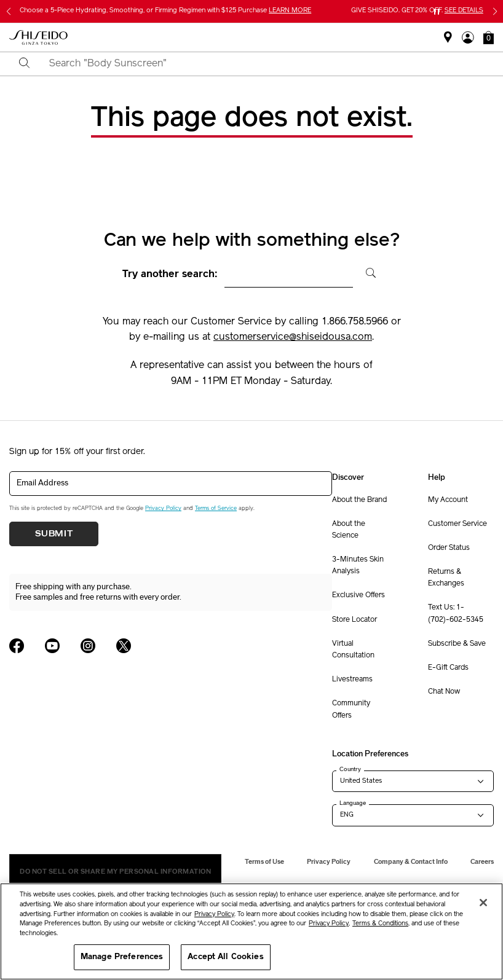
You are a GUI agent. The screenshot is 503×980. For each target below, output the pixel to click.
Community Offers (351, 709)
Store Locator (354, 620)
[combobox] (262, 64)
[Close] (483, 903)
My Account (448, 500)
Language (353, 803)
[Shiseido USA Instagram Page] (88, 646)
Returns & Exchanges (446, 578)
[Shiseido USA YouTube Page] (52, 646)
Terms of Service (216, 508)
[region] (251, 931)
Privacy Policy (163, 508)
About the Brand (359, 500)
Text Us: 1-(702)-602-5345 (456, 613)
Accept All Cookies (225, 957)
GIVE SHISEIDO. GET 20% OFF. (417, 11)
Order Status (449, 548)
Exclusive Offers (358, 595)
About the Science (349, 530)
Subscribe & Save (457, 644)
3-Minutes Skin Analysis (358, 566)
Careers (482, 862)
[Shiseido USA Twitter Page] (124, 646)
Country (350, 769)
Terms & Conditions (380, 924)
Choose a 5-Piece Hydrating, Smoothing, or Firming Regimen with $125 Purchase (165, 11)
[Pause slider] (437, 12)
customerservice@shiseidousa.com (293, 337)
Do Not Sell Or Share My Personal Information (115, 872)
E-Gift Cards (448, 668)
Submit (54, 534)
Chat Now (444, 692)
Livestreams (352, 680)
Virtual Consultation (353, 650)
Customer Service (457, 524)
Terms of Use (264, 862)
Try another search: (170, 275)
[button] (489, 37)
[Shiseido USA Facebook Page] (17, 646)
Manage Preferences (122, 957)
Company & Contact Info (411, 862)
